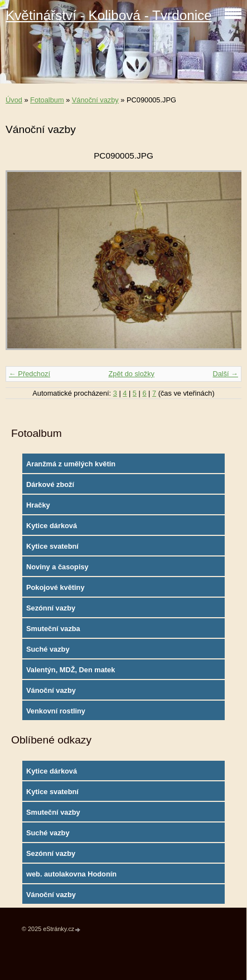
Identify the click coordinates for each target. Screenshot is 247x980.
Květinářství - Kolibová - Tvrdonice (109, 15)
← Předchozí (30, 374)
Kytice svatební (52, 546)
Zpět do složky (131, 374)
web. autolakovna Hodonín (71, 874)
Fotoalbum (47, 100)
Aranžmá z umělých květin (71, 464)
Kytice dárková (52, 526)
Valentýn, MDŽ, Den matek (71, 670)
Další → (225, 374)
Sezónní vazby (51, 608)
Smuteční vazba (53, 629)
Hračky (38, 505)
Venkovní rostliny (56, 711)
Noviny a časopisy (57, 567)
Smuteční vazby (53, 812)
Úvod (14, 100)
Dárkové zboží (50, 484)
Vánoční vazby (95, 100)
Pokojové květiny (55, 587)
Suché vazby (48, 649)
